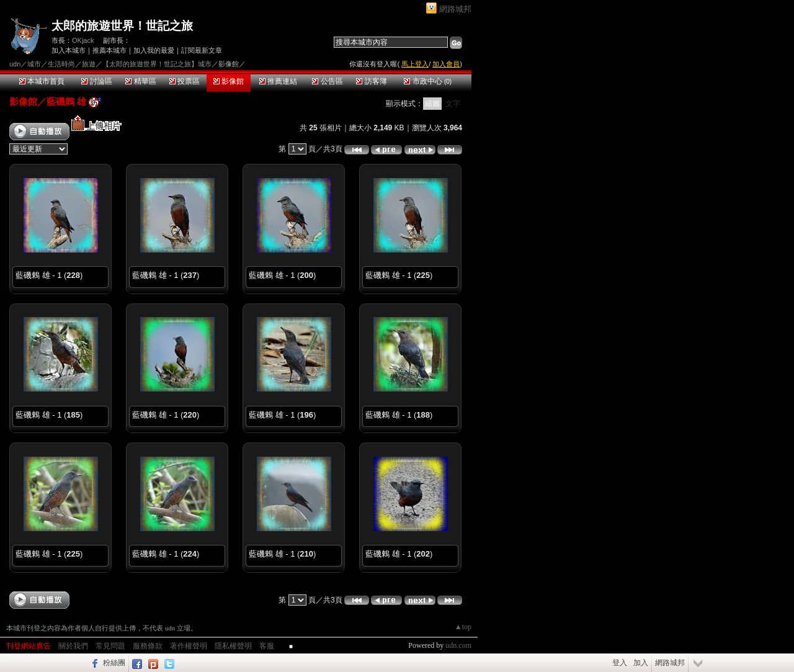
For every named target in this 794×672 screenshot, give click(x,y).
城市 (34, 64)
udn (15, 64)
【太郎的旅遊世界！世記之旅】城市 (157, 64)
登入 (620, 663)
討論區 (96, 81)
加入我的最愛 (154, 50)
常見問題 (110, 646)
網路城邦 (455, 9)
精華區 (141, 81)
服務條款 (148, 646)
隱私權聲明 (233, 646)
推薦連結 (278, 81)
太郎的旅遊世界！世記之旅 (122, 26)
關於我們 (73, 646)
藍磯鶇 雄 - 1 (38, 275)
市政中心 (428, 81)
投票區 (185, 81)
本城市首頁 (42, 81)
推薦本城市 (109, 50)
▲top (463, 627)
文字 (453, 104)
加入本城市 (69, 50)
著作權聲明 (189, 646)
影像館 (229, 81)
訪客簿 (371, 81)
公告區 (327, 81)
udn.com (458, 645)
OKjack (83, 40)
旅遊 (89, 64)
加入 (641, 663)
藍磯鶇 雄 (66, 101)
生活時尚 (61, 64)
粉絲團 (114, 663)
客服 (267, 646)
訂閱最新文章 (202, 50)
